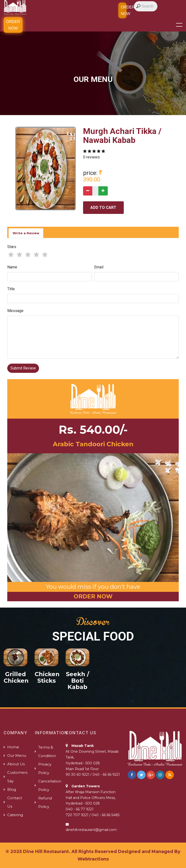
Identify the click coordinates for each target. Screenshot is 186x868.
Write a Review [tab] (26, 233)
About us (16, 764)
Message (15, 311)
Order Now (13, 25)
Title (11, 289)
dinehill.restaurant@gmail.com (91, 830)
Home (13, 747)
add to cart (103, 207)
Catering (15, 815)
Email (99, 267)
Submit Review (23, 368)
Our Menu (17, 755)
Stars (12, 247)
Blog (12, 789)
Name (12, 267)
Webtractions (93, 859)
